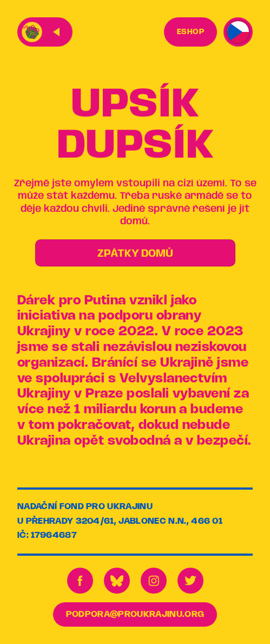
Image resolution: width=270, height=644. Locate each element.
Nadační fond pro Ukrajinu (85, 507)
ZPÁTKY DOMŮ (135, 254)
